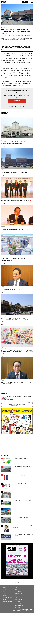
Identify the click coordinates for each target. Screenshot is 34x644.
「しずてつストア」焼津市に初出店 (20, 484)
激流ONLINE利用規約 (19, 605)
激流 (3, 591)
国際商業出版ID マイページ (20, 607)
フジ (6, 36)
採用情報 (17, 595)
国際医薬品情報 (5, 595)
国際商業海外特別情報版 (7, 601)
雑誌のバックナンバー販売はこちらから (17, 577)
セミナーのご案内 (18, 591)
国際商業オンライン (6, 589)
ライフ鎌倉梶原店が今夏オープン (19, 492)
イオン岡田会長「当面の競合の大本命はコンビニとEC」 (14, 230)
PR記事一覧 (30, 402)
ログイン (25, 2)
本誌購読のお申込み (19, 599)
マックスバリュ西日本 (11, 36)
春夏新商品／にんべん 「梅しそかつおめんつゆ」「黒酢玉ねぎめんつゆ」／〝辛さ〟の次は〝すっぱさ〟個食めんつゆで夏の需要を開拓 (19, 398)
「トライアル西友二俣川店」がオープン (21, 475)
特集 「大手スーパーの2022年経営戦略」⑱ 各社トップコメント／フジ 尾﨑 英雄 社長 (17, 383)
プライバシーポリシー (19, 603)
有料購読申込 (17, 101)
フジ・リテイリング (19, 36)
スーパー (3, 36)
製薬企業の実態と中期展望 (8, 597)
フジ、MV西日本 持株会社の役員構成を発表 (11, 289)
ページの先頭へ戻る (18, 582)
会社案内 (17, 597)
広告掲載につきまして (19, 593)
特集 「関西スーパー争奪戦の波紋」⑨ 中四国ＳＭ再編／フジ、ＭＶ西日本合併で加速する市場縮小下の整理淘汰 (17, 143)
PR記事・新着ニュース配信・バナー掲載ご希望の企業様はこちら (17, 405)
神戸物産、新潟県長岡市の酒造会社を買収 (21, 458)
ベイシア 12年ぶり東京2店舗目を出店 (20, 517)
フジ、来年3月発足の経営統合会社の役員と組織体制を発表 (14, 173)
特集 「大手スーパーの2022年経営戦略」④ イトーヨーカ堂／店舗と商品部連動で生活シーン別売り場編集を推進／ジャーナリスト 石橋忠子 (17, 352)
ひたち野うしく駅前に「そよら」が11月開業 (22, 501)
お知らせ (17, 587)
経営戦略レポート (6, 599)
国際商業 (4, 587)
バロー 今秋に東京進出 (17, 509)
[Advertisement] (17, 444)
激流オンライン (5, 38)
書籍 (16, 589)
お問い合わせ (18, 601)
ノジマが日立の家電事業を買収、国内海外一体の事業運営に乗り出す (23, 535)
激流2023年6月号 (27, 36)
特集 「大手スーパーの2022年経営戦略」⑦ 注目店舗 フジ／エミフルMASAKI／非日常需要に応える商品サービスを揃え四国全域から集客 (17, 319)
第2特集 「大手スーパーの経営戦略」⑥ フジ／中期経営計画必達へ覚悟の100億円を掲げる (17, 260)
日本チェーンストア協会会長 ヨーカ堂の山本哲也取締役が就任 (22, 527)
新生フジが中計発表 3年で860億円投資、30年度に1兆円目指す (16, 201)
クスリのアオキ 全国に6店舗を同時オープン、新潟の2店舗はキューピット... (23, 467)
